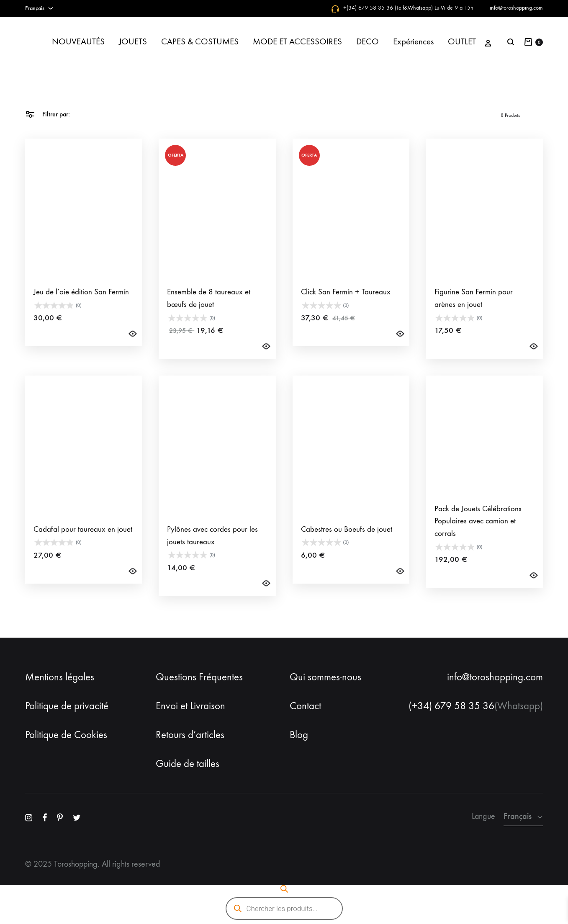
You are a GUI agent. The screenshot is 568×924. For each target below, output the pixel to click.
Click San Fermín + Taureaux (346, 308)
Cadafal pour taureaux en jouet (83, 546)
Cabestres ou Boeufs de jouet (347, 546)
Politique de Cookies (66, 735)
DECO (368, 42)
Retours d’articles (190, 735)
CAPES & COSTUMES (200, 42)
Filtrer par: (48, 114)
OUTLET (462, 42)
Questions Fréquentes (199, 677)
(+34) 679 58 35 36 (451, 706)
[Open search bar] (284, 889)
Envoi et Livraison (190, 706)
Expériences (413, 42)
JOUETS (133, 42)
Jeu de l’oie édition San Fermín (81, 308)
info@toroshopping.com (516, 8)
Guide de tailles (188, 764)
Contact (305, 706)
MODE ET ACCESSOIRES (297, 42)
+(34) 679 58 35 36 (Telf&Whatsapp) (388, 8)
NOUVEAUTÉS (78, 42)
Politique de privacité (67, 706)
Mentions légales (60, 677)
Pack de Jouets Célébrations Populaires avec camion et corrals (478, 538)
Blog (299, 735)
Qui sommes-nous (325, 677)
